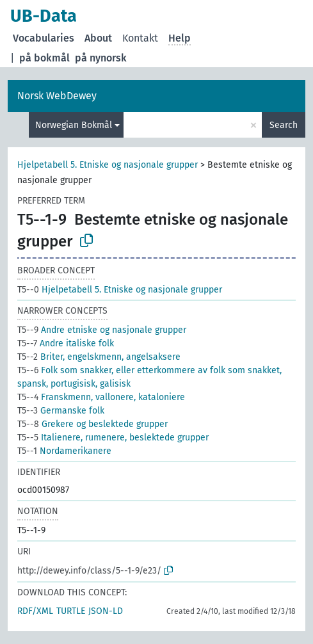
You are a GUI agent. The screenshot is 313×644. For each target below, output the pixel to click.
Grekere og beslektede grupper (92, 424)
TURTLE (71, 611)
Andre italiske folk (66, 343)
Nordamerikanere (64, 451)
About (98, 38)
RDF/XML (35, 611)
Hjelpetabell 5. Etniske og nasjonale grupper (108, 165)
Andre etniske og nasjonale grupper (102, 330)
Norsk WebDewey (57, 96)
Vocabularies (44, 38)
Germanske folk (61, 411)
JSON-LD (106, 611)
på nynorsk (101, 58)
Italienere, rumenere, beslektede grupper (113, 438)
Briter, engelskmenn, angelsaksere (99, 357)
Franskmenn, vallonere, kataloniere (101, 397)
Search (284, 125)
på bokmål (44, 58)
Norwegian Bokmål (74, 125)
